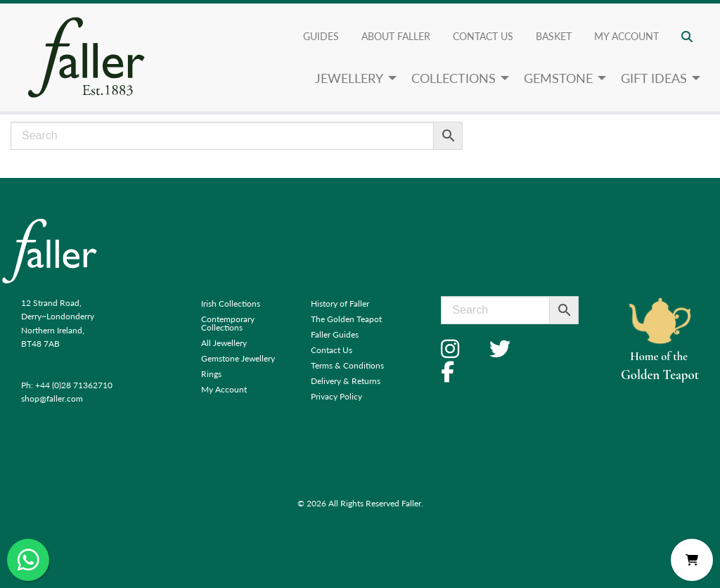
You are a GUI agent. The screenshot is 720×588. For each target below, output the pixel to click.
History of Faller (340, 303)
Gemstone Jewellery (238, 358)
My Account (224, 389)
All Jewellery (224, 343)
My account (626, 36)
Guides (321, 36)
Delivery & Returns (346, 381)
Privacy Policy (336, 396)
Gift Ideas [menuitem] (654, 78)
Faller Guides (335, 334)
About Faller (396, 36)
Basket (554, 36)
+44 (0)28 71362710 (74, 385)
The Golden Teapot (346, 319)
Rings (211, 374)
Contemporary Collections (228, 323)
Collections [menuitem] (454, 78)
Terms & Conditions (347, 365)
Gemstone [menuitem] (558, 78)
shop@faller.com (52, 398)
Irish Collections (231, 303)
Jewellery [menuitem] (349, 78)
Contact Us (483, 36)
